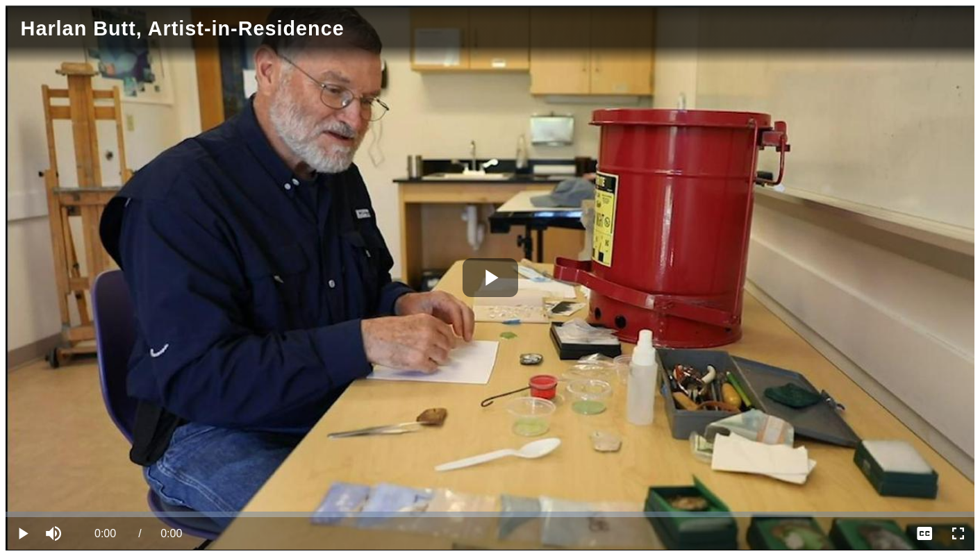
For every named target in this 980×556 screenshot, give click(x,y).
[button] (56, 534)
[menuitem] (924, 534)
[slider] (490, 514)
